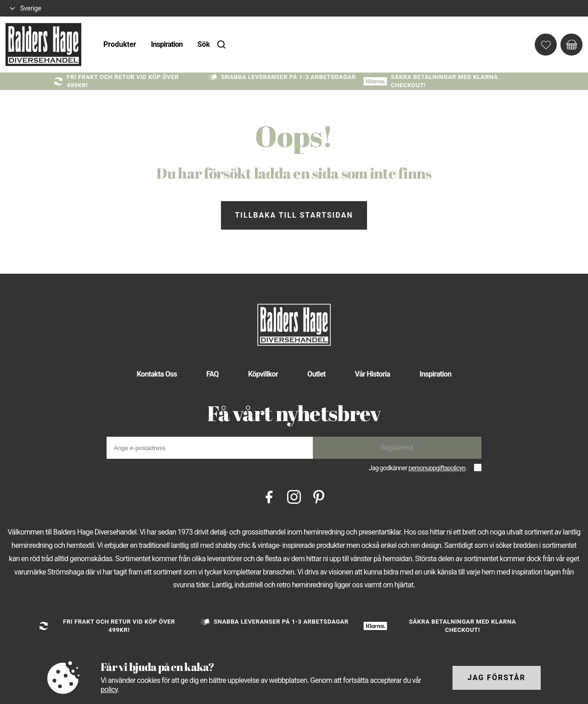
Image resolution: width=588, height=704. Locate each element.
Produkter (120, 44)
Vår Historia (373, 374)
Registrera (397, 448)
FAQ (212, 374)
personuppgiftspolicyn (437, 468)
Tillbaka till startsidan (294, 215)
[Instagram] (294, 496)
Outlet (317, 374)
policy (109, 690)
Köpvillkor (263, 374)
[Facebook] (269, 496)
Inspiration (167, 44)
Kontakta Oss (157, 374)
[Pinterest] (319, 496)
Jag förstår (497, 678)
